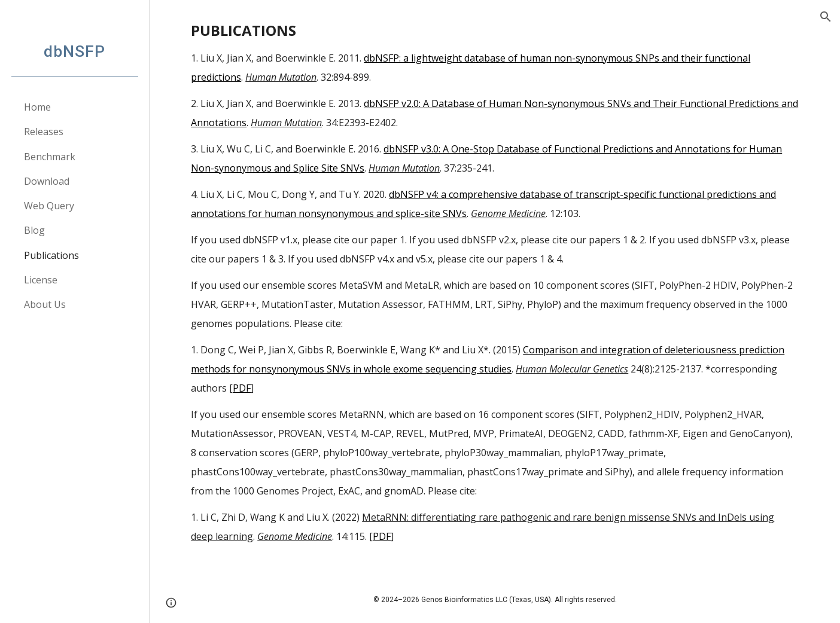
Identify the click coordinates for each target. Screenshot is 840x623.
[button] (826, 17)
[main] (495, 288)
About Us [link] (45, 304)
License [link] (41, 280)
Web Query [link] (49, 206)
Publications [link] (51, 255)
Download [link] (47, 181)
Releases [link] (44, 132)
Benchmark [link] (50, 157)
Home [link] (37, 107)
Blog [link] (34, 230)
